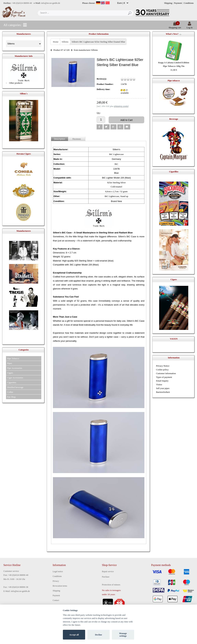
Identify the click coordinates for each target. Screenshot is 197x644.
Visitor (159, 384)
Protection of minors (111, 585)
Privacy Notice (163, 366)
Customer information (166, 373)
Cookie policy (162, 370)
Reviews (77, 139)
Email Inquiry (162, 381)
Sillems (65, 42)
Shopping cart (175, 26)
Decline (98, 635)
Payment (178, 3)
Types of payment (164, 377)
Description (60, 139)
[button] (100, 127)
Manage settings (123, 635)
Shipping (168, 3)
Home (56, 42)
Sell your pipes (163, 388)
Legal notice (58, 571)
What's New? (172, 34)
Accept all (74, 635)
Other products (16, 83)
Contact (56, 600)
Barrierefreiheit (163, 392)
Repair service (108, 571)
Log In (190, 26)
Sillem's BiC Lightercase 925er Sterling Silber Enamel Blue (98, 42)
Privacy (56, 581)
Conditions (189, 3)
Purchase (106, 577)
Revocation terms (60, 586)
